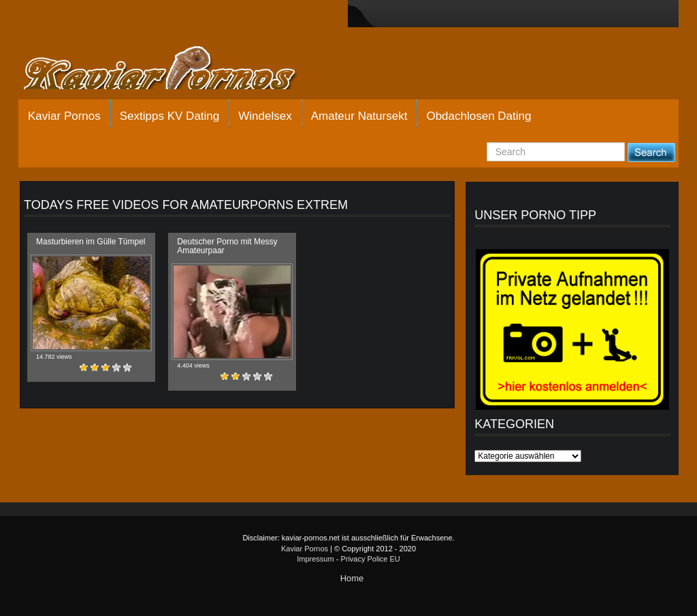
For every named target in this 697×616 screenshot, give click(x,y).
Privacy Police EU (370, 559)
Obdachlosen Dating (479, 116)
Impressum (315, 559)
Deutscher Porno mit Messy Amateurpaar (227, 246)
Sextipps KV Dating (169, 116)
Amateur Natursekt (359, 116)
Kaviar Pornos (64, 116)
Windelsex (265, 116)
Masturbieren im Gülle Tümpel (91, 242)
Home (352, 578)
